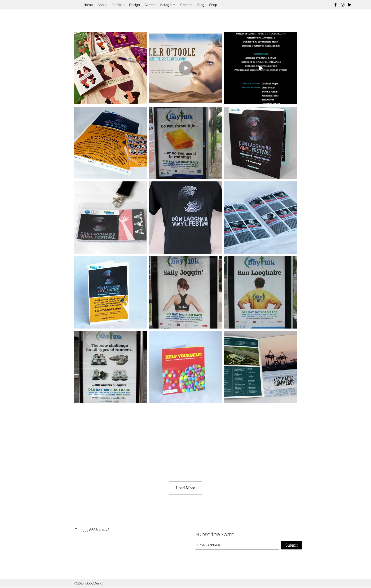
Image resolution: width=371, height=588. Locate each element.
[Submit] (291, 545)
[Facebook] (336, 5)
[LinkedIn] (350, 5)
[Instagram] (343, 5)
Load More (185, 488)
